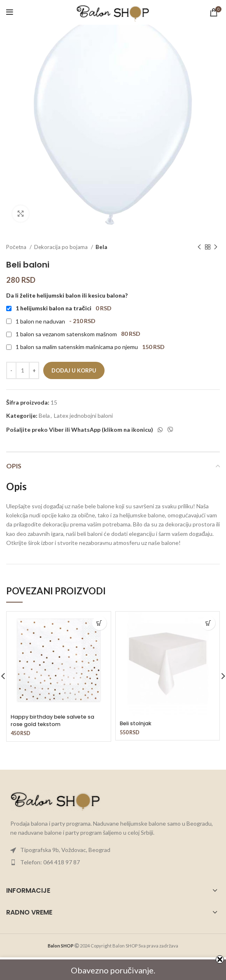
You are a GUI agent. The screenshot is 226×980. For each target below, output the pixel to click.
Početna (17, 247)
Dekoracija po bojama (62, 247)
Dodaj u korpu (74, 370)
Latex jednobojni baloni (83, 416)
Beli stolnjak (136, 723)
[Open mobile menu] (10, 12)
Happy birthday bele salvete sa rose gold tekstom (52, 720)
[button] (99, 623)
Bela (101, 247)
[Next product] (216, 247)
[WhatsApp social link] (160, 430)
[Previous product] (199, 247)
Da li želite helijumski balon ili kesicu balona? (67, 295)
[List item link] (113, 850)
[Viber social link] (170, 430)
